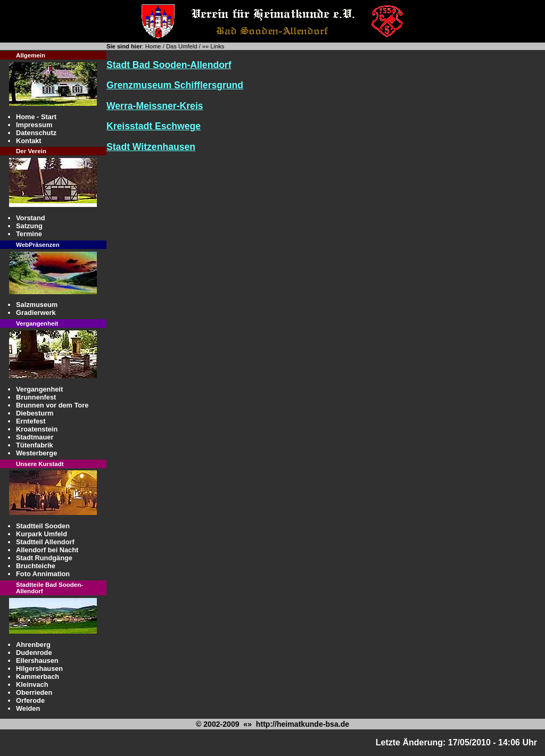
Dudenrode (34, 653)
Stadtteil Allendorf (45, 542)
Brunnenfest (36, 397)
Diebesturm (35, 413)
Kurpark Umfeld (42, 534)
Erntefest (31, 421)
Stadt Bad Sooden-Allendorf (169, 65)
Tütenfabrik (35, 445)
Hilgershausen (39, 668)
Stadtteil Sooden (43, 526)
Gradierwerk (36, 313)
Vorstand (31, 218)
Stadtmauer (35, 437)
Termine (29, 234)
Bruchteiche (36, 566)
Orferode (30, 700)
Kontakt (29, 141)
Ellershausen (37, 661)
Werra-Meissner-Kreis (155, 106)
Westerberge (36, 453)
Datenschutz (36, 133)
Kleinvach (32, 684)
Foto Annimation (43, 574)
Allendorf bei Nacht (47, 550)
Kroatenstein (37, 429)
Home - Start (36, 117)
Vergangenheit (39, 389)
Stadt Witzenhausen (151, 147)
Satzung (29, 226)
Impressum (34, 125)
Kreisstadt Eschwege (154, 126)
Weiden (28, 708)
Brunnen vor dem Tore (52, 405)
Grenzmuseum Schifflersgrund (175, 85)
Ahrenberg (33, 645)
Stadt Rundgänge (44, 558)
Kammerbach (38, 676)
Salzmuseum (37, 305)
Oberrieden (34, 692)
